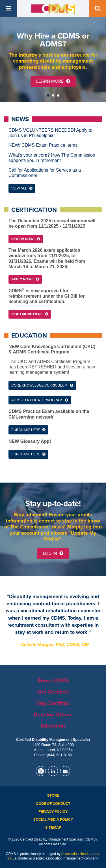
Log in (53, 553)
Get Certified (53, 692)
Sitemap (53, 828)
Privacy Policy (53, 812)
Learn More (53, 81)
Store (53, 796)
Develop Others (53, 715)
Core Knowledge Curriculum (39, 385)
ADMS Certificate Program (37, 400)
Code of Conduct (53, 804)
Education (53, 726)
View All (22, 188)
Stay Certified (53, 703)
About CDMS (53, 681)
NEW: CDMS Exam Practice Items (43, 145)
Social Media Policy (53, 820)
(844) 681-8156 (59, 755)
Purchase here (26, 430)
